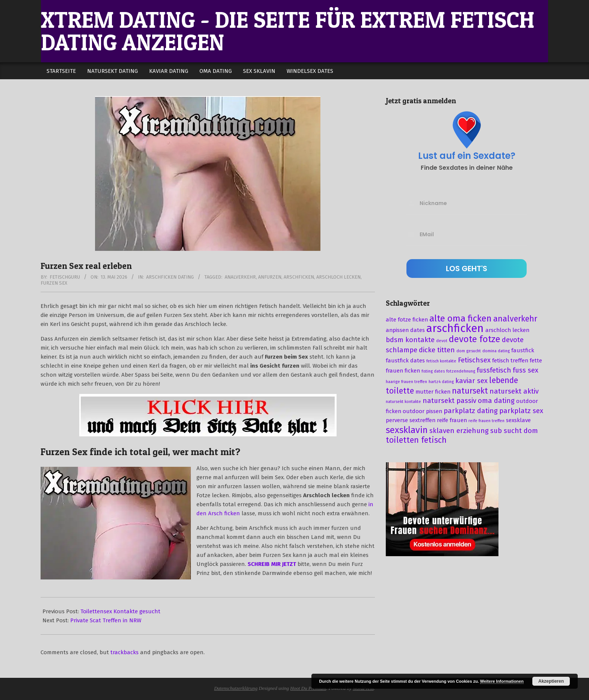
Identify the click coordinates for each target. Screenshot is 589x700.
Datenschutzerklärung (236, 688)
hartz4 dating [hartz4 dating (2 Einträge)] (441, 382)
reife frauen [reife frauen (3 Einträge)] (452, 420)
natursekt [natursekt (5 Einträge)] (470, 391)
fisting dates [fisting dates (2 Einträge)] (433, 371)
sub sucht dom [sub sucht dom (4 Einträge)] (514, 431)
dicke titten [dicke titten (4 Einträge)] (437, 350)
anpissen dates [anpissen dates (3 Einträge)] (405, 330)
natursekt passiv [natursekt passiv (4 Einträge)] (449, 401)
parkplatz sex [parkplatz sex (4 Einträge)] (521, 411)
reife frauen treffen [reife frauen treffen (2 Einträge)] (486, 421)
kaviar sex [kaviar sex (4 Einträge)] (471, 381)
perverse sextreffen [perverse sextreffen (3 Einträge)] (411, 420)
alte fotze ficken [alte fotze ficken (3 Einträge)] (407, 320)
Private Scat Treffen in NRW (106, 620)
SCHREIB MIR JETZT (272, 564)
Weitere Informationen (502, 681)
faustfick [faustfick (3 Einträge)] (523, 350)
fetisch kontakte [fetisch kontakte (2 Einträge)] (441, 361)
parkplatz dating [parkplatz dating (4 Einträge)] (471, 411)
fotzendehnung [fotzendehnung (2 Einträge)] (461, 371)
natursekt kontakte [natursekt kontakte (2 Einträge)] (403, 402)
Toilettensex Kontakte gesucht (120, 611)
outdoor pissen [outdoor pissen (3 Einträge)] (422, 411)
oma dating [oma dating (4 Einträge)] (496, 401)
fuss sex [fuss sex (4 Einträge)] (526, 370)
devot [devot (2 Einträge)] (442, 341)
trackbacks (125, 652)
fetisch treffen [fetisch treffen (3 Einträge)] (510, 361)
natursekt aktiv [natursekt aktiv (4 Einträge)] (514, 391)
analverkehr (240, 277)
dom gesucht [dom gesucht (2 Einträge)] (469, 351)
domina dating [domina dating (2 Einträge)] (496, 351)
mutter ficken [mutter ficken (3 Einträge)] (433, 392)
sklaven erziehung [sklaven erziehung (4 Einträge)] (459, 431)
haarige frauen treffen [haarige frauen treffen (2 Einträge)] (406, 382)
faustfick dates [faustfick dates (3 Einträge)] (405, 361)
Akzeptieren (551, 681)
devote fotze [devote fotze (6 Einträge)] (475, 339)
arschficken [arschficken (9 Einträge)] (455, 328)
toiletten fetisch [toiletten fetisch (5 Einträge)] (416, 440)
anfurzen (270, 277)
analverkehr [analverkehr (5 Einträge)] (515, 319)
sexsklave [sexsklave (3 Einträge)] (518, 420)
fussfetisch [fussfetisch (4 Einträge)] (494, 370)
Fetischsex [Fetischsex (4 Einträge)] (474, 360)
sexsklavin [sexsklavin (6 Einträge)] (407, 430)
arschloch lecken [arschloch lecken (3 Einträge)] (507, 330)
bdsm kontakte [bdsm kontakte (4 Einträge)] (410, 340)
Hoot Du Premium (308, 688)
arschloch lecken (338, 277)
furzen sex (54, 283)
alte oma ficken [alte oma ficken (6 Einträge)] (461, 318)
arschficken (299, 277)
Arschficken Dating (170, 277)
